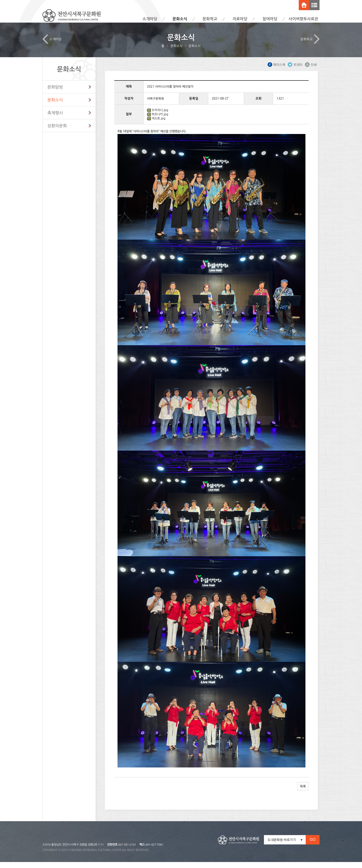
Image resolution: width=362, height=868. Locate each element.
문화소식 (180, 19)
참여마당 (270, 19)
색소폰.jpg (158, 124)
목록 (303, 792)
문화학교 (210, 19)
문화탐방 (55, 93)
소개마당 (150, 19)
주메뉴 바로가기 (0, 0)
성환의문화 (57, 132)
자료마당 (240, 19)
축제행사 (55, 119)
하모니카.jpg (160, 120)
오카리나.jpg (160, 116)
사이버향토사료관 (303, 19)
